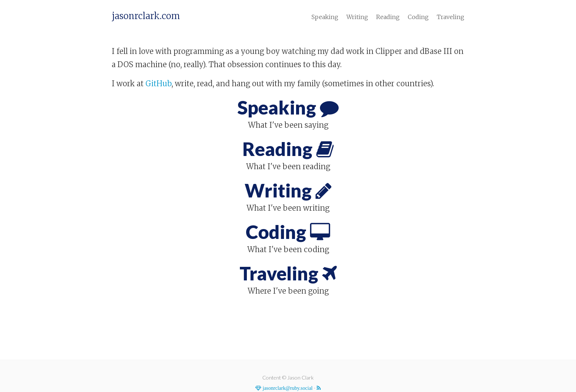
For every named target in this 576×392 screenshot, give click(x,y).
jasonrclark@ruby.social (287, 388)
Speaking (325, 17)
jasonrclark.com (146, 16)
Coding (418, 17)
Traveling (451, 17)
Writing (357, 17)
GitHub (159, 84)
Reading (388, 17)
